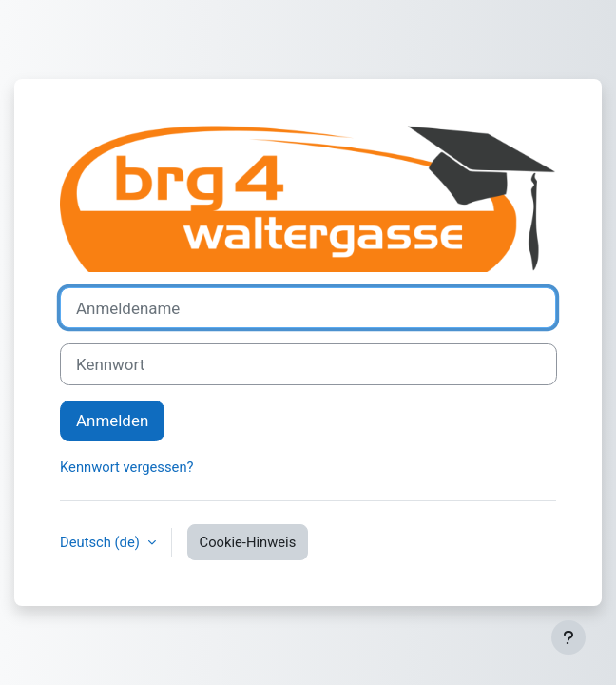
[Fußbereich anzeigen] (568, 637)
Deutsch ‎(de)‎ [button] (102, 542)
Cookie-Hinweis (248, 542)
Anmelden (112, 421)
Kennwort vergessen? (127, 467)
